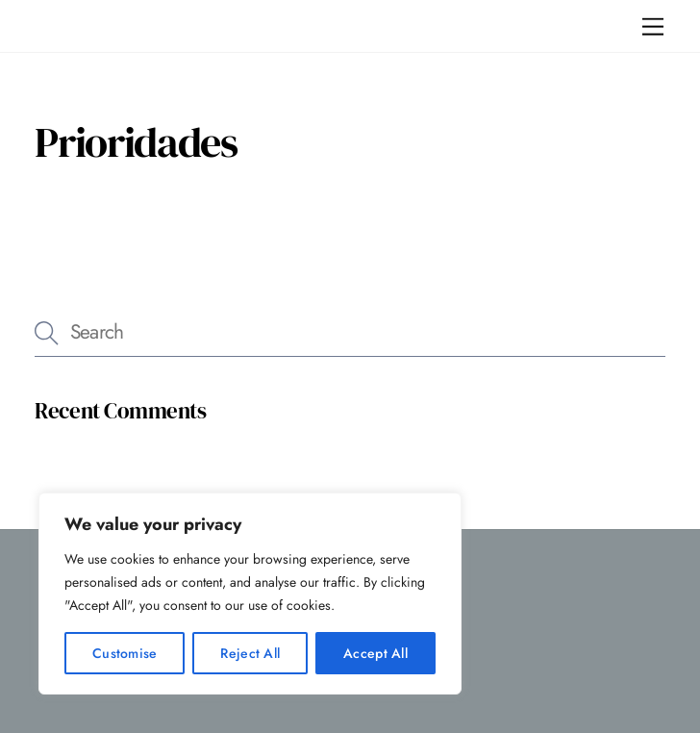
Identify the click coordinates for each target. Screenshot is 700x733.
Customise (125, 653)
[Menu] (653, 26)
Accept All (375, 653)
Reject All (250, 653)
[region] (250, 594)
